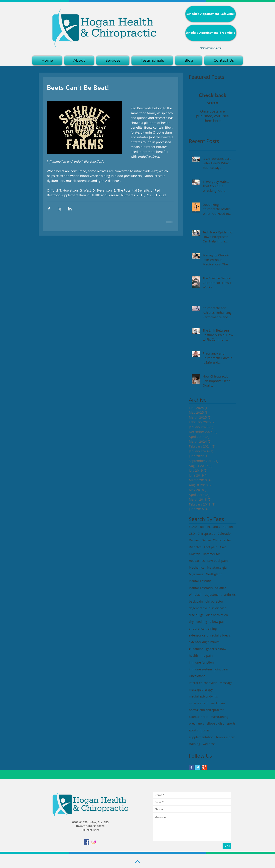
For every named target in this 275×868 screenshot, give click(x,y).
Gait (223, 547)
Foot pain (211, 547)
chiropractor (214, 601)
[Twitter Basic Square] (198, 767)
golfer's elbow (216, 649)
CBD (192, 534)
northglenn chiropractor (206, 710)
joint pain (221, 669)
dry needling (198, 622)
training (195, 744)
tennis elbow (225, 737)
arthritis (230, 595)
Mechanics (197, 567)
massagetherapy (201, 689)
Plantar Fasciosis (201, 588)
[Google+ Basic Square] (204, 767)
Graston (195, 554)
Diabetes (195, 547)
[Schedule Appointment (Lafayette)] (211, 14)
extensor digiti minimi (205, 642)
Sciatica (221, 588)
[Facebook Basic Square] (191, 767)
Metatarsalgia (217, 567)
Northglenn (214, 574)
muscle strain (199, 703)
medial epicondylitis (203, 696)
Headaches (197, 561)
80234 (193, 527)
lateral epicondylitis (203, 683)
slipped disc (215, 723)
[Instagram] (94, 842)
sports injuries (199, 730)
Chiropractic (206, 534)
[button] (113, 60)
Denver (194, 540)
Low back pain (218, 561)
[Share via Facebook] (49, 209)
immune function (201, 662)
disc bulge (196, 615)
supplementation (201, 737)
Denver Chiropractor (216, 540)
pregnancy (196, 723)
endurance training (203, 628)
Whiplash (196, 595)
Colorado (224, 534)
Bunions (228, 527)
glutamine (196, 649)
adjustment (213, 595)
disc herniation (217, 615)
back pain (196, 601)
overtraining (220, 717)
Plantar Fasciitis (200, 581)
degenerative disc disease (208, 608)
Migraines (196, 574)
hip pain (207, 656)
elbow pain (218, 622)
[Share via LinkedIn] (70, 209)
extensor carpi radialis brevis (210, 635)
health (193, 656)
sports (231, 723)
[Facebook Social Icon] (87, 842)
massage (226, 683)
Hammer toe (212, 554)
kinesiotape (197, 676)
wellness (209, 744)
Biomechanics (210, 527)
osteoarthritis (199, 717)
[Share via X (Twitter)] (59, 209)
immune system (200, 669)
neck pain (218, 703)
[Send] (227, 846)
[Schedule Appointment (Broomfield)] (211, 33)
